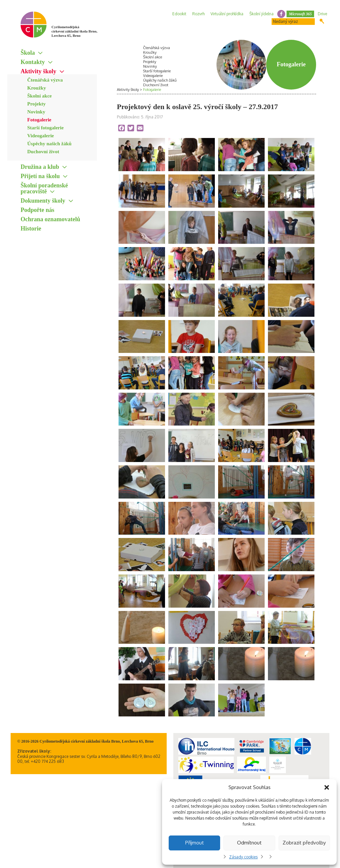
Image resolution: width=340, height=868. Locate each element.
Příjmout (195, 843)
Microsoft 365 (300, 14)
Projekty (37, 104)
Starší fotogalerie (45, 128)
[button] (327, 787)
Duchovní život (43, 152)
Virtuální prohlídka (227, 14)
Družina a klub (40, 167)
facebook (281, 14)
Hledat (322, 21)
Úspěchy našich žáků (49, 144)
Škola (28, 53)
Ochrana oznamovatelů (50, 219)
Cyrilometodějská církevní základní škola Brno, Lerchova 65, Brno (74, 31)
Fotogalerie (39, 120)
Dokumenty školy (43, 201)
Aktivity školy (39, 71)
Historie (31, 229)
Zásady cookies (243, 857)
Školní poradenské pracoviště (44, 188)
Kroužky (37, 88)
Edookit (179, 14)
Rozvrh (198, 14)
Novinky (36, 112)
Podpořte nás (38, 210)
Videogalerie (41, 136)
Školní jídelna (261, 14)
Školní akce (40, 96)
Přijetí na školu (40, 176)
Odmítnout (249, 843)
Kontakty (33, 62)
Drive (322, 14)
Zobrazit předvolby (304, 843)
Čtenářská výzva (45, 80)
